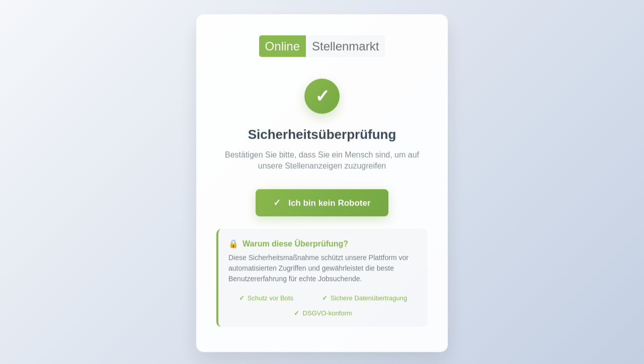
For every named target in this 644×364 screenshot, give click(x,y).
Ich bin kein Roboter (322, 205)
